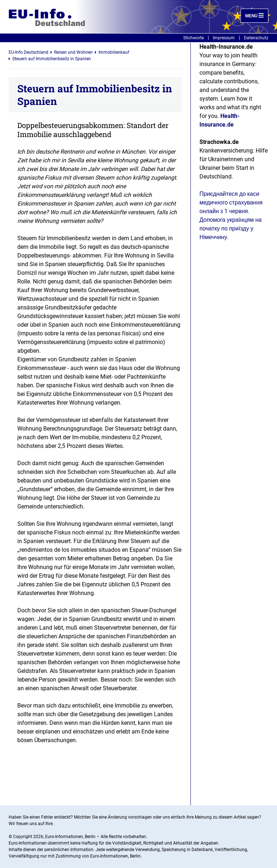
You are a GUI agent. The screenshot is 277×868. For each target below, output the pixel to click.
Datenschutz (256, 38)
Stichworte (194, 38)
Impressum (224, 38)
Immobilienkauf (114, 52)
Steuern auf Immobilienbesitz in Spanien (52, 59)
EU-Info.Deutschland (28, 52)
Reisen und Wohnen (73, 52)
